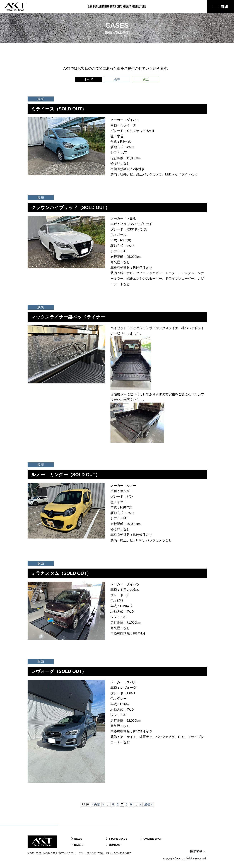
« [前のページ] (103, 804)
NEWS (78, 839)
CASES (79, 845)
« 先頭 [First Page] (96, 804)
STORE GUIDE (118, 839)
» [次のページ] (141, 804)
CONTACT (115, 845)
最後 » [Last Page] (148, 804)
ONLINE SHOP (153, 839)
